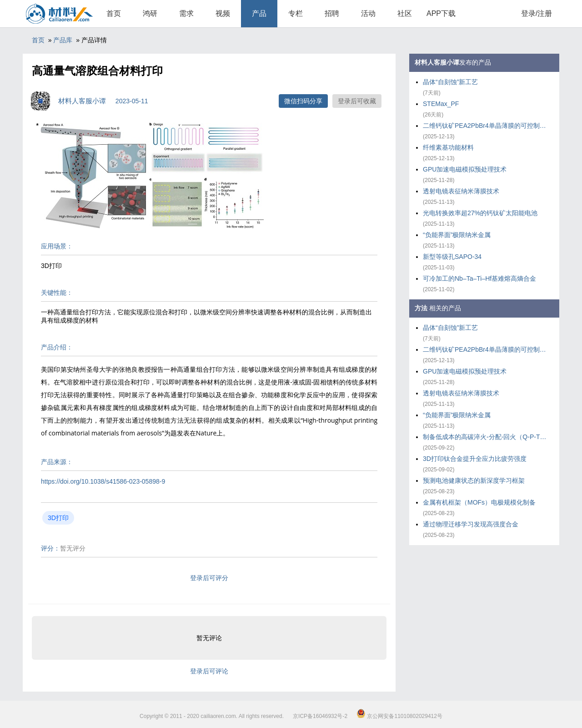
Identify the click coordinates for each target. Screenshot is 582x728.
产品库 (63, 40)
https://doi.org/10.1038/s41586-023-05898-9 (103, 481)
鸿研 (150, 13)
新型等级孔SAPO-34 (452, 257)
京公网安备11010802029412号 (399, 716)
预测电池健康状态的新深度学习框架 (474, 480)
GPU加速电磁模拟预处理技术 (465, 169)
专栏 (296, 13)
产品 (259, 13)
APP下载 (441, 13)
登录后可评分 (209, 578)
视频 (223, 13)
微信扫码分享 (303, 101)
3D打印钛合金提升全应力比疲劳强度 (475, 459)
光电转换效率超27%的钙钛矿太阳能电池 (480, 213)
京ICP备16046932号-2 (320, 716)
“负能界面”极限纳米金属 (457, 235)
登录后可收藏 (357, 101)
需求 (186, 13)
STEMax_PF (441, 104)
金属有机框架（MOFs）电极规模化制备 (479, 502)
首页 (114, 13)
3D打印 (58, 518)
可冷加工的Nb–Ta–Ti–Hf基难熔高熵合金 (479, 278)
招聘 (332, 13)
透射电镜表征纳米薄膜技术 (461, 191)
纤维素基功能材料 (448, 147)
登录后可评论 (209, 671)
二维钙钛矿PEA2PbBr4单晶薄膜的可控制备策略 (487, 126)
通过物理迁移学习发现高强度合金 (471, 524)
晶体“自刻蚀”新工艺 (450, 82)
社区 (405, 13)
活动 (368, 13)
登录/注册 (537, 13)
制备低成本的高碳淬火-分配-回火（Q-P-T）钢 (487, 437)
